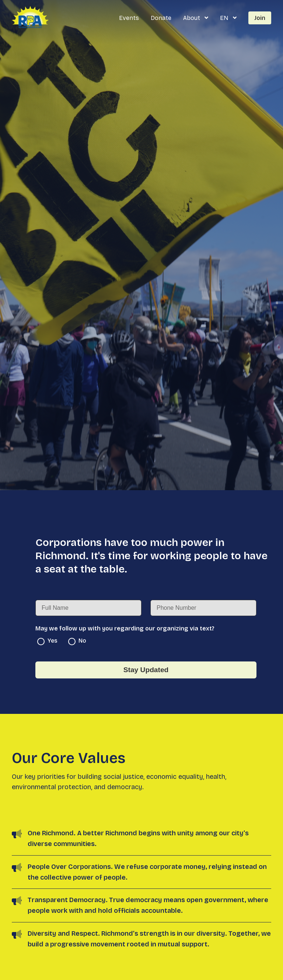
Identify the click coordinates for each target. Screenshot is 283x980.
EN (225, 18)
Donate (161, 18)
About (192, 18)
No (77, 641)
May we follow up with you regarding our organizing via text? (125, 628)
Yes (47, 641)
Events (129, 18)
